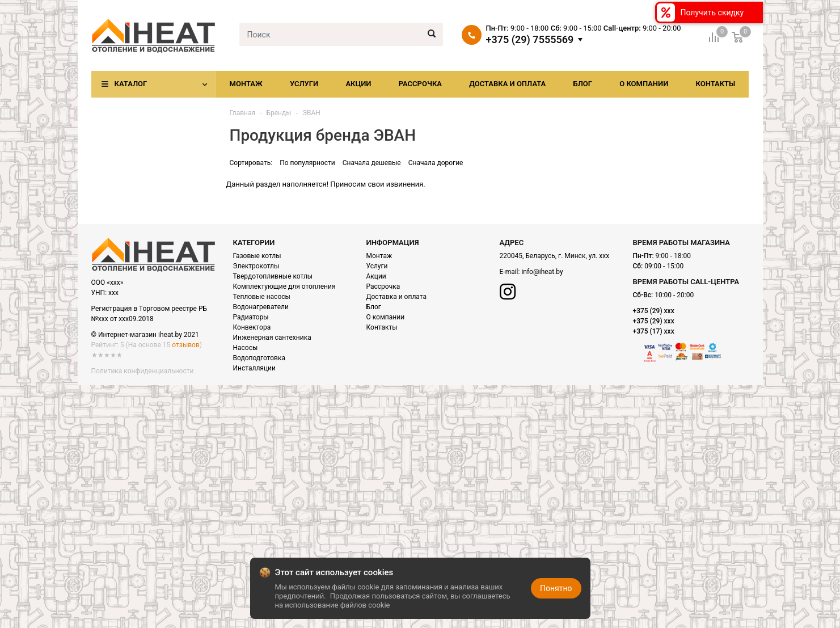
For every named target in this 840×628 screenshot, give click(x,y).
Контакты (715, 84)
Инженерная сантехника (272, 338)
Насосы (246, 348)
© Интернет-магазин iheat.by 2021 (145, 335)
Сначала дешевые (372, 163)
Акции (358, 84)
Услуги (304, 84)
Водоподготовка (259, 358)
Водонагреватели (261, 307)
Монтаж (246, 84)
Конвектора (252, 327)
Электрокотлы (256, 266)
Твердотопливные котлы (273, 276)
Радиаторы (251, 317)
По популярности (307, 163)
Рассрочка (420, 84)
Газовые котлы (257, 256)
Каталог (131, 84)
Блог (582, 84)
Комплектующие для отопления (284, 286)
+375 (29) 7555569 (530, 40)
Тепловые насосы (262, 297)
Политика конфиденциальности (143, 371)
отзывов (185, 345)
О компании (644, 84)
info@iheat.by (542, 272)
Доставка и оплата (507, 84)
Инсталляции (254, 368)
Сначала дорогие (436, 163)
